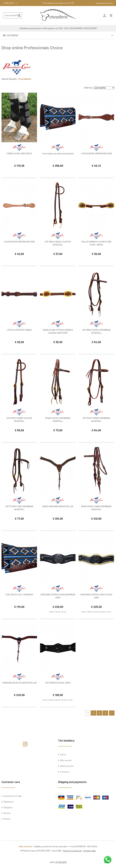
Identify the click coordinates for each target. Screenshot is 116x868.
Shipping (8, 807)
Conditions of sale (13, 796)
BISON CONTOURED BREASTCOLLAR (58, 521)
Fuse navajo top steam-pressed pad (58, 168)
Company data (89, 851)
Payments (9, 802)
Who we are (66, 760)
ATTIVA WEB (61, 862)
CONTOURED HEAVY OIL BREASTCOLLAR (19, 697)
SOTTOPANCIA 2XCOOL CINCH (58, 697)
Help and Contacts (104, 3)
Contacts (65, 772)
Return (7, 813)
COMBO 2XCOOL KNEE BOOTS (19, 168)
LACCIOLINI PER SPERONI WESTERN (96, 168)
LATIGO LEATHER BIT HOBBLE (19, 345)
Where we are (67, 766)
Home (63, 755)
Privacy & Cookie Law (72, 851)
